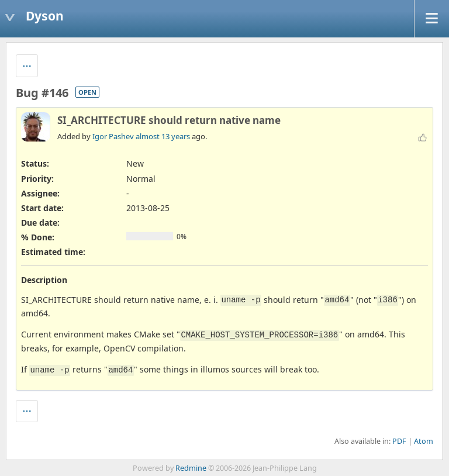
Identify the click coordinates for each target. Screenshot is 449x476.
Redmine (191, 468)
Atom (424, 441)
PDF (399, 441)
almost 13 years (163, 136)
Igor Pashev (113, 136)
